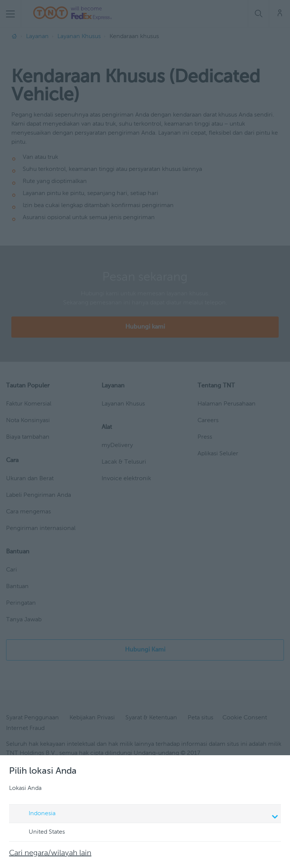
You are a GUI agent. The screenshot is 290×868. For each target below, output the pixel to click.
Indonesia (146, 814)
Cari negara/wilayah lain (50, 853)
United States (40, 833)
